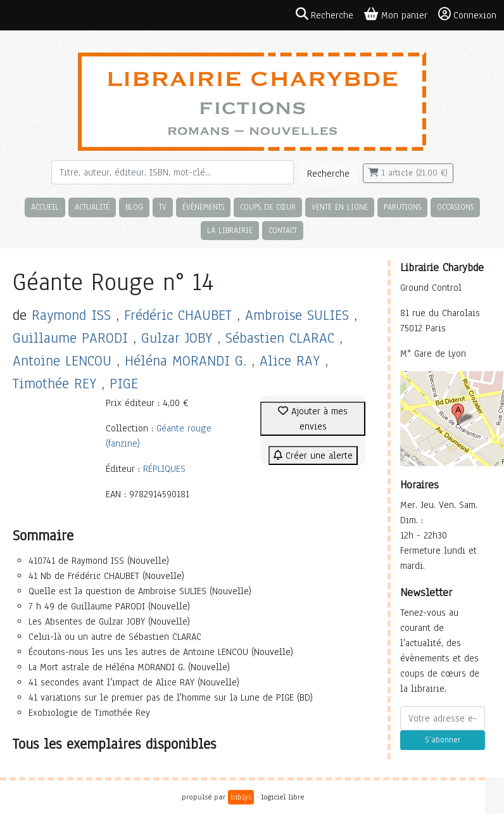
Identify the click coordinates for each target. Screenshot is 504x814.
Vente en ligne (340, 207)
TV (163, 207)
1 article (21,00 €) (408, 173)
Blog (134, 207)
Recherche (328, 174)
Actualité (92, 207)
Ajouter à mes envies (313, 419)
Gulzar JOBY (177, 338)
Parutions (402, 207)
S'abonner (443, 740)
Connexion (467, 15)
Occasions (455, 207)
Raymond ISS (71, 315)
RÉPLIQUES (164, 469)
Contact (283, 230)
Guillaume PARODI (70, 338)
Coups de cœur (268, 207)
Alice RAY (290, 361)
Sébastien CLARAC (280, 338)
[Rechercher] (173, 172)
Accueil (45, 207)
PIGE (124, 384)
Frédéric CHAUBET (178, 315)
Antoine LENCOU (62, 361)
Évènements (203, 207)
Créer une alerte (313, 455)
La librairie (230, 230)
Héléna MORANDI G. (186, 361)
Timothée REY (54, 384)
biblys (241, 797)
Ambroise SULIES (297, 315)
